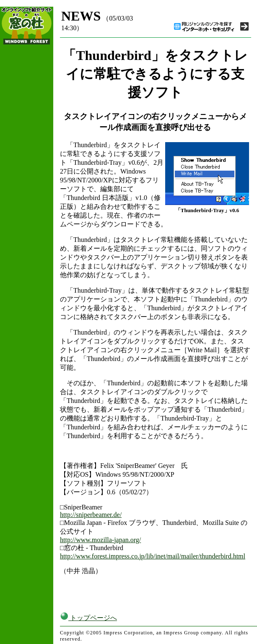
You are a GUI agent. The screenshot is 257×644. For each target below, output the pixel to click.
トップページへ (88, 618)
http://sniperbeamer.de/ (91, 515)
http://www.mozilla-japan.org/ (100, 540)
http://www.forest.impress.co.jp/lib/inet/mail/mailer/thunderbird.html (153, 556)
